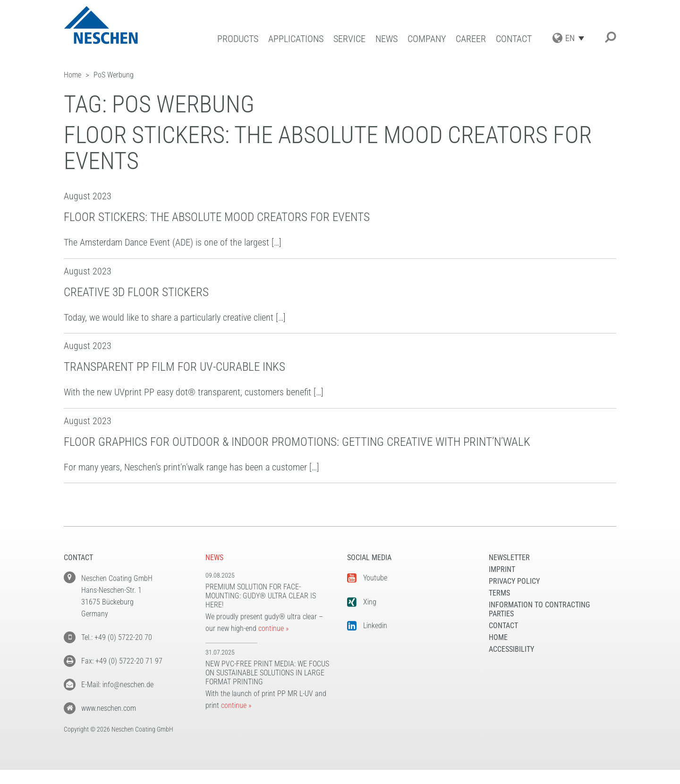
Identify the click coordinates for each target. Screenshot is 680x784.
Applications (296, 39)
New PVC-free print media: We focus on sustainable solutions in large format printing (267, 673)
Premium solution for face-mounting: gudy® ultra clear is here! (261, 596)
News (387, 39)
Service (349, 39)
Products (238, 39)
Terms (499, 593)
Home (498, 637)
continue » (273, 628)
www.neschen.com (109, 708)
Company (427, 39)
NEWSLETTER (509, 558)
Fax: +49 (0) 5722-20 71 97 (122, 661)
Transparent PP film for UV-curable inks (174, 367)
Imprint (502, 569)
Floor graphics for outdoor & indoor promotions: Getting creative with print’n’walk (297, 442)
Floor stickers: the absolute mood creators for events (217, 217)
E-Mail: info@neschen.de (117, 685)
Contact (514, 39)
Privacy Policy (514, 581)
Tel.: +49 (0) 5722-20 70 (117, 637)
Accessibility (511, 649)
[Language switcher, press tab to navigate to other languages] (577, 38)
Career (471, 39)
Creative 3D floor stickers (136, 292)
